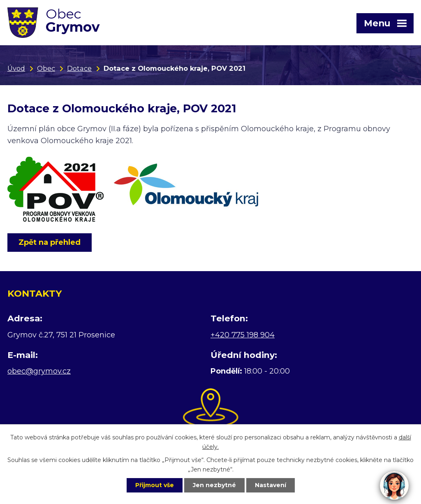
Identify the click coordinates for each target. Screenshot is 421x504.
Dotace (79, 68)
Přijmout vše (155, 485)
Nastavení (271, 485)
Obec (46, 68)
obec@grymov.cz (39, 371)
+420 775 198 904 (243, 335)
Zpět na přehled (50, 242)
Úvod (16, 68)
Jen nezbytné (214, 485)
